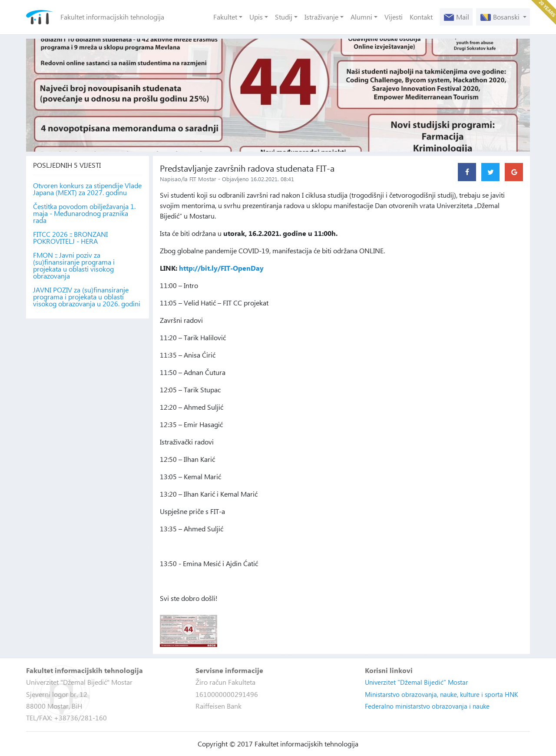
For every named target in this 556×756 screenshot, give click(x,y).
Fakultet (225, 17)
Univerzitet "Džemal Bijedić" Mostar (416, 682)
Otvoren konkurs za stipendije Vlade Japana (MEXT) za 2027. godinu (87, 189)
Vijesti (394, 17)
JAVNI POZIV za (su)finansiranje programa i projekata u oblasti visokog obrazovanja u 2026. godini (87, 297)
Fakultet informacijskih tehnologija (112, 17)
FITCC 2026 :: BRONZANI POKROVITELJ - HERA (70, 238)
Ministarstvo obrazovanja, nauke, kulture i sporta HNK (442, 694)
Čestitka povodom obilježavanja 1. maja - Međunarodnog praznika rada (84, 213)
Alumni (361, 17)
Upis (256, 17)
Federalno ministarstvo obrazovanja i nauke (427, 706)
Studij (284, 17)
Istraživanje (321, 17)
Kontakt (421, 17)
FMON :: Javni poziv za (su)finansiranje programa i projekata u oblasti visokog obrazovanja (74, 265)
